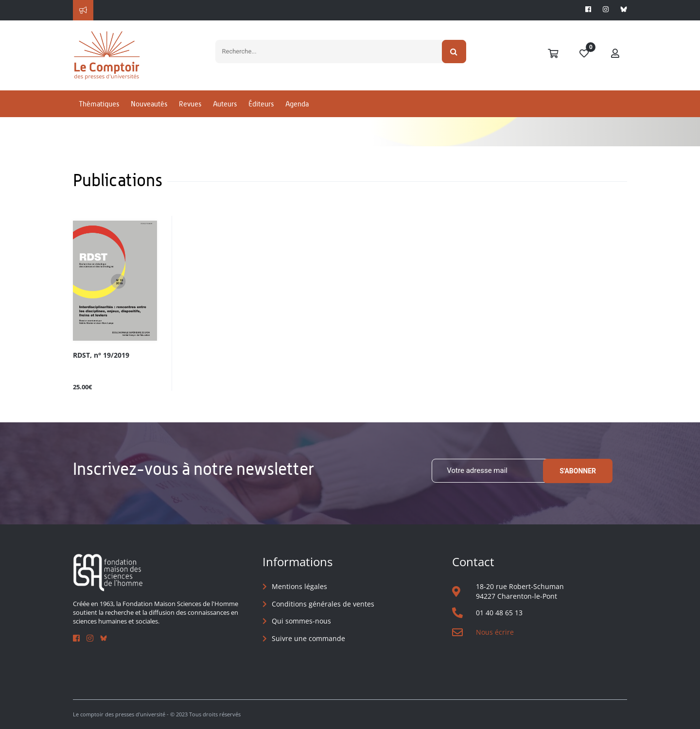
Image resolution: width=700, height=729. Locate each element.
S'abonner (578, 471)
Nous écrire (495, 632)
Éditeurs (261, 104)
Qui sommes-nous (301, 621)
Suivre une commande (308, 638)
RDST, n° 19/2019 (101, 356)
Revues (190, 104)
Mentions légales (299, 586)
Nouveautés (149, 104)
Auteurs (225, 104)
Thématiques (99, 104)
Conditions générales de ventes (323, 604)
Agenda (297, 104)
